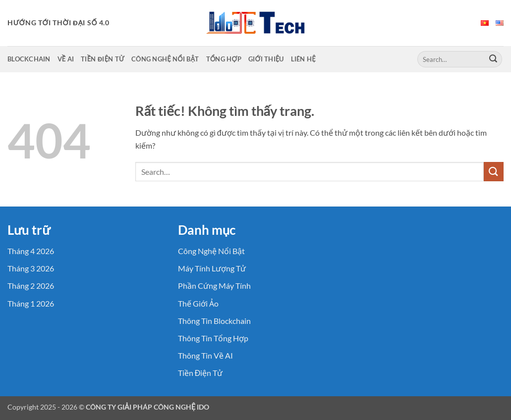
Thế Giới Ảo (198, 303)
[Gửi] (493, 59)
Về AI (66, 59)
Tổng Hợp (224, 59)
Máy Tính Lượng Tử (212, 268)
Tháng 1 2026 (31, 303)
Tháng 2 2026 (31, 286)
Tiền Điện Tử (103, 59)
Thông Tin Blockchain (214, 321)
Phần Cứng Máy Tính (214, 286)
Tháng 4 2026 (31, 251)
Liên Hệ (303, 59)
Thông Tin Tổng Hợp (213, 338)
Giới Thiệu (266, 59)
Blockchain (29, 59)
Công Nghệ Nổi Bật (165, 59)
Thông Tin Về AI (205, 355)
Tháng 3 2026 (31, 268)
